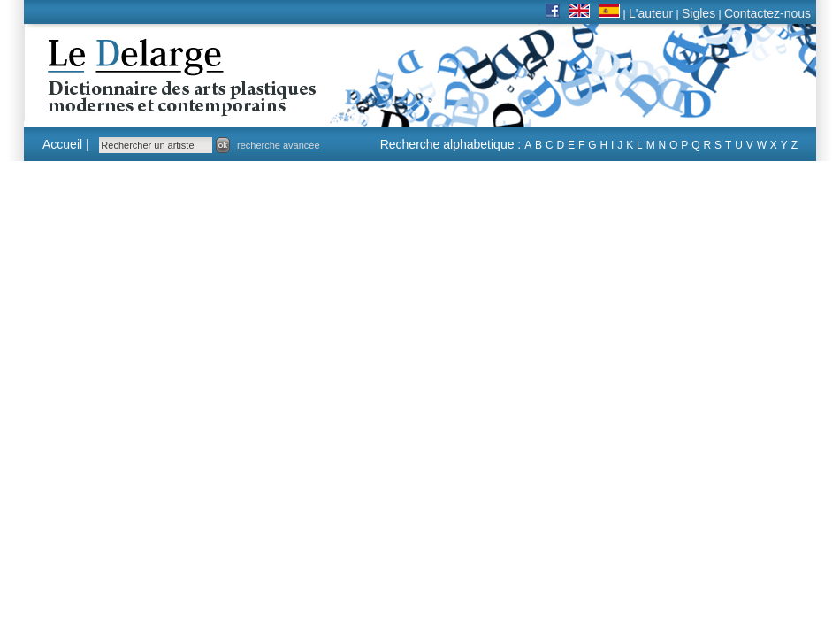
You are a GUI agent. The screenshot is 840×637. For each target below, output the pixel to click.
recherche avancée (279, 145)
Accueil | (66, 144)
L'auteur (651, 13)
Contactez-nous (767, 13)
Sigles (699, 13)
